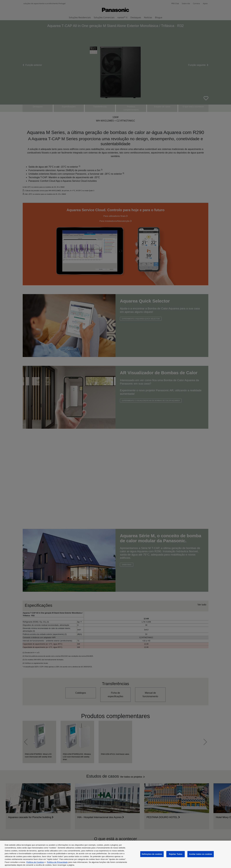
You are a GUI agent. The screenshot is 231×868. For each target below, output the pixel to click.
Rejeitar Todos (176, 854)
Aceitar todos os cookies (201, 854)
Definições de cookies (152, 854)
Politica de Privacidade (57, 862)
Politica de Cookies (35, 862)
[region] (115, 854)
